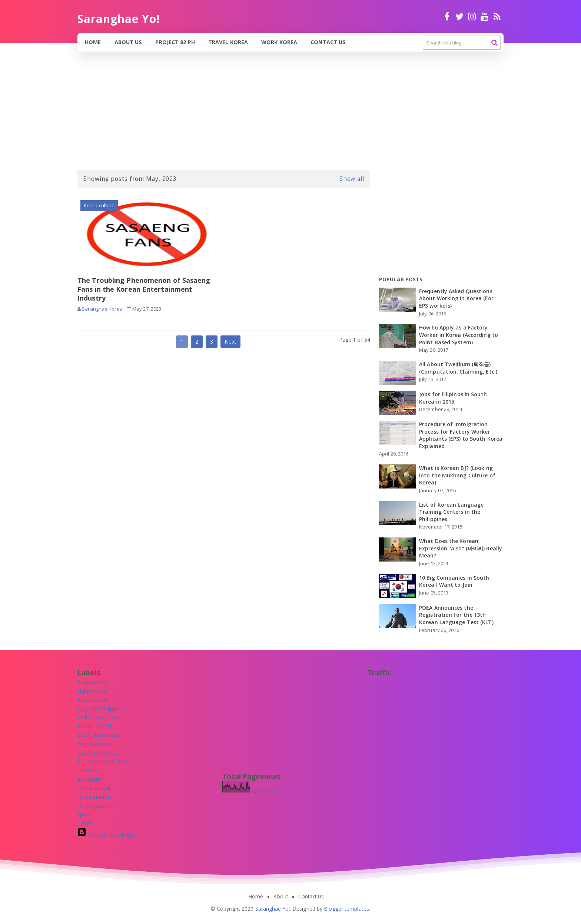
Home (93, 42)
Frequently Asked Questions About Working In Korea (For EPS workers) (456, 298)
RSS (497, 16)
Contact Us (329, 42)
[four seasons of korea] (104, 761)
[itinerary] (87, 770)
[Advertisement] (222, 116)
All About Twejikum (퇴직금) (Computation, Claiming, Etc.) (458, 368)
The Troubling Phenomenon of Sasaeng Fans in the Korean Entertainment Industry (144, 289)
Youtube (484, 16)
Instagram (472, 16)
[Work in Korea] (95, 744)
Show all (352, 179)
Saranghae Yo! (273, 909)
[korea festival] (94, 788)
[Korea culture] (94, 700)
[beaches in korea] (98, 753)
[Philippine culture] (98, 717)
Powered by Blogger (107, 834)
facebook (447, 16)
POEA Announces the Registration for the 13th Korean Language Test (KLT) (456, 615)
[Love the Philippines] (102, 708)
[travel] (84, 823)
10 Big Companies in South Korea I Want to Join (454, 581)
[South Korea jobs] (99, 735)
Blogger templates (346, 909)
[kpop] (83, 814)
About (281, 897)
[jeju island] (90, 779)
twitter (459, 16)
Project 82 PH (175, 42)
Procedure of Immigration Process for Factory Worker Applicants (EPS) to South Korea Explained (461, 435)
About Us (129, 42)
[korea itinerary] (95, 797)
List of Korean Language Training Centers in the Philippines (451, 512)
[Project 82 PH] (94, 726)
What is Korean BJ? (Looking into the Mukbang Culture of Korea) (457, 475)
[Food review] (92, 682)
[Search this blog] (462, 43)
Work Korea (280, 42)
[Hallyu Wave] (92, 691)
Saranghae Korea (102, 309)
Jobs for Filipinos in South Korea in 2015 (453, 398)
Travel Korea (229, 42)
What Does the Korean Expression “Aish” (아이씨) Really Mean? (461, 548)
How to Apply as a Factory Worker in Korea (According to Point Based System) (459, 335)
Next (230, 342)
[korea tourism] (94, 806)
